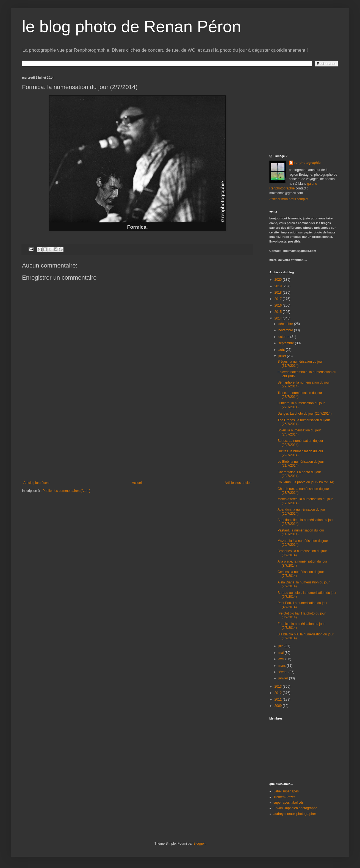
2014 (279, 318)
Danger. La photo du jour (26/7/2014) (305, 414)
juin (281, 646)
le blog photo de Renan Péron (131, 27)
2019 (279, 286)
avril (282, 659)
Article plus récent (36, 483)
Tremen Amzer (284, 797)
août (282, 350)
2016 (279, 305)
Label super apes (286, 791)
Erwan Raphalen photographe (295, 808)
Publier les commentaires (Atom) (67, 491)
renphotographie (307, 163)
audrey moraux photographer (295, 814)
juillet (283, 356)
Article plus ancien (238, 483)
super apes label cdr (288, 803)
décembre (286, 324)
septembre (287, 343)
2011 (279, 699)
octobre (284, 337)
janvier (284, 678)
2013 (279, 687)
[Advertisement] (137, 440)
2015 (279, 312)
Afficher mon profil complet (289, 199)
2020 (279, 280)
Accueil (137, 483)
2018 (279, 293)
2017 (279, 299)
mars (283, 666)
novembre (286, 330)
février (283, 672)
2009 (279, 706)
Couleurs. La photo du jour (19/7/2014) (306, 482)
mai (282, 653)
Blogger (199, 844)
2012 (279, 693)
